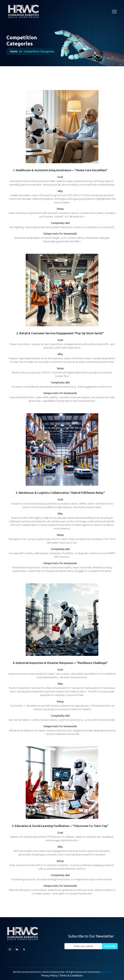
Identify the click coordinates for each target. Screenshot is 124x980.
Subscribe (110, 946)
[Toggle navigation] (114, 12)
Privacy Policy (49, 975)
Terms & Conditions (71, 975)
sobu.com (106, 972)
